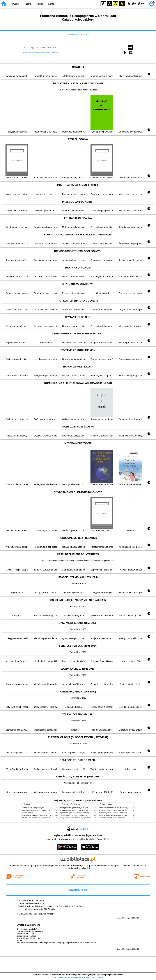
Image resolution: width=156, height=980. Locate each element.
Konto (51, 4)
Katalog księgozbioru (78, 34)
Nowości (15, 4)
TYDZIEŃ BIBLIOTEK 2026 (31, 901)
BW (110, 3)
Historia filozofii (28, 813)
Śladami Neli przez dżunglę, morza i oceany (113, 808)
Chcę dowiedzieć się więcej (64, 977)
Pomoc (40, 4)
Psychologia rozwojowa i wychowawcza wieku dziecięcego (42, 815)
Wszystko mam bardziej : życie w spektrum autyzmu (78, 810)
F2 (141, 3)
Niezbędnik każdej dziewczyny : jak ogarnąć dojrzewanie (79, 808)
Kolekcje (55, 52)
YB (116, 3)
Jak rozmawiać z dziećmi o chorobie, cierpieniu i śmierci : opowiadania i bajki (86, 815)
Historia (28, 4)
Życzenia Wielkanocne (29, 925)
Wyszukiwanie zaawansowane (36, 52)
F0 (129, 3)
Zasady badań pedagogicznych (33, 808)
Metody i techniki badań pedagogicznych (36, 818)
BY (122, 3)
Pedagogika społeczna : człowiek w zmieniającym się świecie (43, 810)
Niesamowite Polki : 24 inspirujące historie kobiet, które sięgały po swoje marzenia (126, 810)
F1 (134, 3)
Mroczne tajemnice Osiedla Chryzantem (112, 818)
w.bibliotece (76, 866)
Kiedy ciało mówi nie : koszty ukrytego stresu (75, 818)
